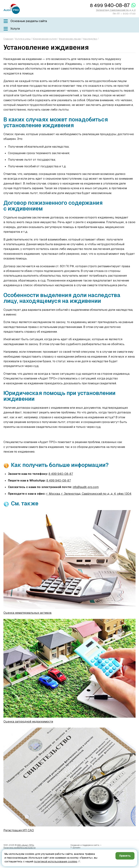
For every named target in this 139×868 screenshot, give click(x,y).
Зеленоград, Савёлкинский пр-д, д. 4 (116, 10)
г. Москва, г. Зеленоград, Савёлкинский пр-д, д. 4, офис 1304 (89, 494)
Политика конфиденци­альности (19, 848)
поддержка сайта (91, 845)
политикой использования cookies (56, 861)
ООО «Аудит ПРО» (26, 845)
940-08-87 (110, 5)
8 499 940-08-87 (61, 474)
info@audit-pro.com (86, 487)
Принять (125, 856)
